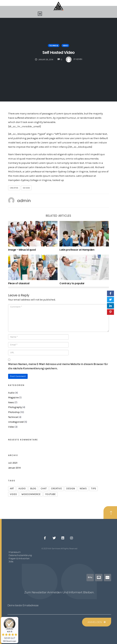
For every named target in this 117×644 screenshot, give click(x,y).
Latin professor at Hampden (77, 250)
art (12, 488)
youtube (50, 494)
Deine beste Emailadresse (23, 605)
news (83, 488)
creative (14, 188)
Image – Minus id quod (22, 250)
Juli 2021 (13, 463)
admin (24, 201)
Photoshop (14, 412)
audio (22, 488)
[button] (40, 14)
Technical (54, 46)
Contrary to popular (72, 283)
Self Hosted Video (59, 52)
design (26, 188)
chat (44, 488)
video (13, 494)
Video (65, 46)
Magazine (13, 398)
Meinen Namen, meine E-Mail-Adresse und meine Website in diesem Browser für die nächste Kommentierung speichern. (58, 366)
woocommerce (31, 494)
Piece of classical (19, 283)
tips (94, 488)
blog (33, 488)
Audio (11, 393)
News (11, 402)
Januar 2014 (14, 468)
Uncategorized (16, 422)
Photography (15, 407)
